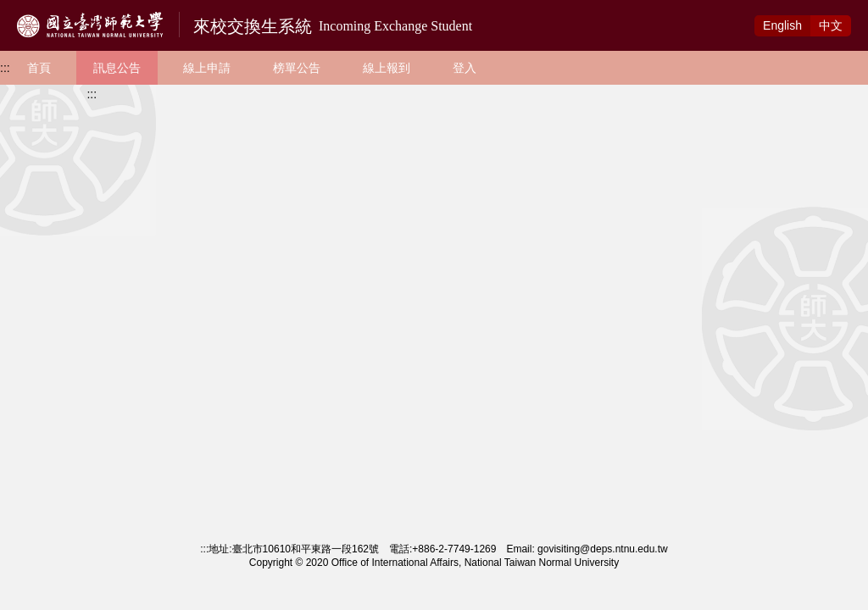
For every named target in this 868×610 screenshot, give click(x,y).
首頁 (39, 68)
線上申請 (207, 68)
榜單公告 (297, 68)
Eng (782, 25)
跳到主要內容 (36, 9)
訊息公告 (117, 68)
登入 (465, 68)
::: (5, 68)
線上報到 (387, 68)
